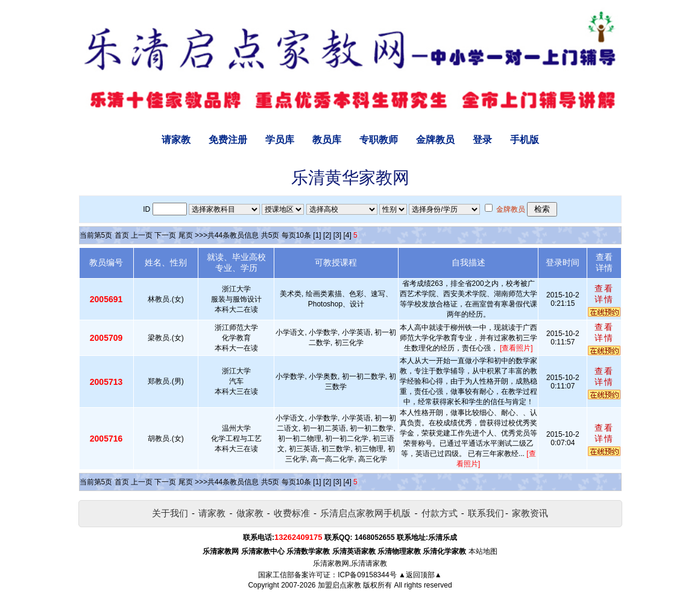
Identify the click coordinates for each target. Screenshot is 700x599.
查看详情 (604, 294)
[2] (327, 235)
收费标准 (292, 513)
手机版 (525, 140)
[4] (347, 235)
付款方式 (440, 513)
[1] (317, 235)
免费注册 (228, 140)
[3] (337, 235)
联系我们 (486, 513)
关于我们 (170, 513)
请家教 (176, 140)
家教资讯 (530, 513)
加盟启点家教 (339, 585)
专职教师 (379, 140)
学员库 (280, 140)
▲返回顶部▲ (420, 575)
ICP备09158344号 (367, 575)
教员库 (327, 140)
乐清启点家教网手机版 (365, 513)
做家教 (250, 513)
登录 (482, 140)
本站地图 (483, 551)
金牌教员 (435, 140)
